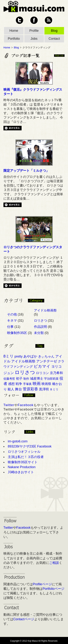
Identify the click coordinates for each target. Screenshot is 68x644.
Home (14, 31)
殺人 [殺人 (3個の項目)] (11, 389)
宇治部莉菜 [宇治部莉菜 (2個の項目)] (51, 379)
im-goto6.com (18, 441)
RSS (49, 20)
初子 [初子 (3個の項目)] (19, 379)
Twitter (19, 20)
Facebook (34, 20)
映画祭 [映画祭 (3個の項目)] (46, 384)
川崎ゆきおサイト (21, 472)
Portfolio (14, 39)
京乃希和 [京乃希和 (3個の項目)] (56, 373)
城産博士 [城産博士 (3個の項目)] (37, 379)
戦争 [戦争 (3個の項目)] (19, 384)
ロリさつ (40, 321)
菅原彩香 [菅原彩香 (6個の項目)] (30, 389)
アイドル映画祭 (45, 310)
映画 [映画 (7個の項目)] (37, 384)
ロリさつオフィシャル (24, 452)
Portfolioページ (53, 589)
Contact (54, 39)
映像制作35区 (17, 333)
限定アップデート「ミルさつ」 (26, 171)
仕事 (10, 327)
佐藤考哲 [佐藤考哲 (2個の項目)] (9, 379)
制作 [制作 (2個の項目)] (26, 379)
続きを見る (13, 128)
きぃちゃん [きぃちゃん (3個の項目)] (46, 356)
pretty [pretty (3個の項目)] (18, 356)
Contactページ (24, 619)
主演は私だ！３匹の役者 (26, 457)
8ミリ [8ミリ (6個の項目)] (9, 356)
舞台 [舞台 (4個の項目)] (18, 389)
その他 (12, 314)
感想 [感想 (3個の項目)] (11, 384)
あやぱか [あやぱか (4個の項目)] (30, 356)
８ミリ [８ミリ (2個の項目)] (54, 389)
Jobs (34, 39)
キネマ (12, 321)
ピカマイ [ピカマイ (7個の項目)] (42, 366)
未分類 (39, 333)
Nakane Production (22, 467)
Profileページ (42, 584)
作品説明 (40, 327)
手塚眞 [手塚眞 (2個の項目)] (27, 384)
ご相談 (54, 563)
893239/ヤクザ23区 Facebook (30, 446)
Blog (54, 31)
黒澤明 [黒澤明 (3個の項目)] (44, 389)
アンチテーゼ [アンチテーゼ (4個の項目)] (47, 361)
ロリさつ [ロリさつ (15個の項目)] (25, 372)
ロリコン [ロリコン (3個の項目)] (42, 373)
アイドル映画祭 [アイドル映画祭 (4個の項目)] (23, 361)
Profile (34, 31)
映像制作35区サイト (23, 462)
